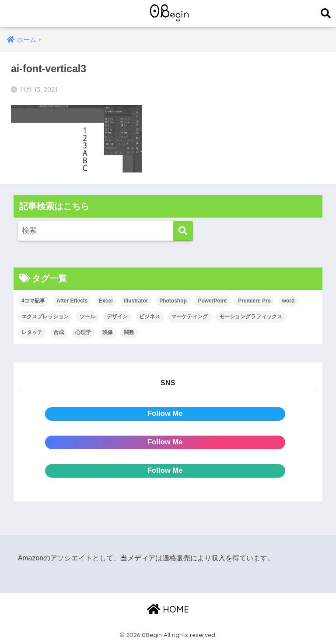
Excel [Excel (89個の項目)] (106, 301)
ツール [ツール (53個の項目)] (87, 317)
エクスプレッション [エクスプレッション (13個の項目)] (45, 317)
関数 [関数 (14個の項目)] (129, 332)
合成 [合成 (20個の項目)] (59, 332)
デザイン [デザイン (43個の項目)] (117, 317)
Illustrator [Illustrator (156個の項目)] (136, 301)
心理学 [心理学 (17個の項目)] (83, 332)
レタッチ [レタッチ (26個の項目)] (32, 332)
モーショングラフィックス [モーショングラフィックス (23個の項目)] (251, 317)
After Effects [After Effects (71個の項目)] (72, 301)
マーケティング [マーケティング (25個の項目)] (189, 317)
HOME (168, 609)
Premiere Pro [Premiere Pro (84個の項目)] (254, 301)
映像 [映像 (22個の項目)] (108, 332)
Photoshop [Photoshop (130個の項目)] (173, 301)
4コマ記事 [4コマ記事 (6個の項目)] (33, 301)
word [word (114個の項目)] (289, 301)
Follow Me (165, 413)
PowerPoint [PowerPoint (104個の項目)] (212, 301)
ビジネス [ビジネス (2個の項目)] (150, 317)
